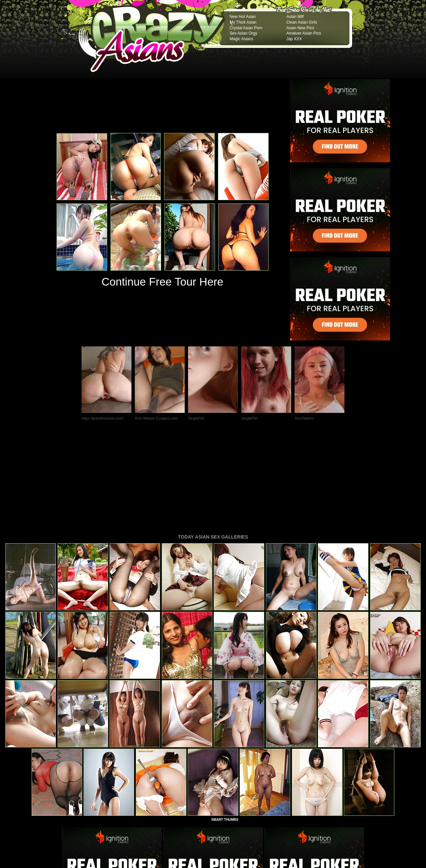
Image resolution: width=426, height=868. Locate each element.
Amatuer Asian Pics (304, 33)
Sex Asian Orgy (243, 33)
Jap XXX (294, 39)
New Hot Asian (243, 17)
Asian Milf (295, 17)
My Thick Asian (243, 22)
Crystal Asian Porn (246, 28)
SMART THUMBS (225, 729)
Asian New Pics (300, 28)
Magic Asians (241, 39)
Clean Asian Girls (302, 22)
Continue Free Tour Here (162, 282)
